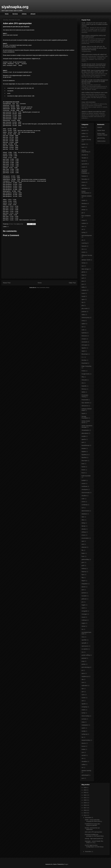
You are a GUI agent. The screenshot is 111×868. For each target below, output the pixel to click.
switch (83, 728)
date (83, 517)
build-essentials (86, 476)
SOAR (83, 200)
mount (83, 617)
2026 (85, 787)
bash (83, 147)
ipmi (83, 590)
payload (84, 658)
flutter (83, 553)
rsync (83, 695)
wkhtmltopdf (85, 775)
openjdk (84, 643)
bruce (83, 473)
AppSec (84, 348)
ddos (83, 520)
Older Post (72, 283)
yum (83, 778)
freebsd (84, 176)
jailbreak (84, 599)
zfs (8, 227)
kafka (83, 287)
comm (83, 502)
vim (83, 758)
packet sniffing (86, 655)
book (83, 464)
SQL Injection (85, 403)
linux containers (86, 216)
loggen (84, 605)
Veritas (84, 263)
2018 (85, 805)
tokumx (84, 743)
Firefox (84, 371)
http (83, 578)
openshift (84, 164)
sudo (83, 330)
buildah (84, 480)
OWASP (100, 127)
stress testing (85, 716)
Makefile (84, 386)
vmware (84, 339)
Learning (84, 243)
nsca (83, 637)
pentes (84, 664)
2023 (85, 793)
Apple (83, 351)
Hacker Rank (101, 130)
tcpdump (84, 333)
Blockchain (85, 354)
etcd (83, 544)
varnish (84, 755)
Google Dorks (86, 374)
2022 (85, 795)
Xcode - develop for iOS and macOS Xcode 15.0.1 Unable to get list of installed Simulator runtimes (95, 24)
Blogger (66, 864)
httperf (83, 581)
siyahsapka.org (15, 7)
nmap (83, 220)
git (82, 213)
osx (83, 652)
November (88, 852)
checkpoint (85, 489)
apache (84, 439)
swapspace (85, 725)
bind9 (83, 207)
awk (83, 442)
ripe (83, 689)
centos (83, 483)
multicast (84, 620)
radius (83, 315)
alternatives (85, 433)
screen (84, 698)
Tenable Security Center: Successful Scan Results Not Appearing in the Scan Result (94, 65)
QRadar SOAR (86, 260)
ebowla (84, 529)
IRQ (83, 377)
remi (83, 682)
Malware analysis (87, 196)
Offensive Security (87, 255)
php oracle (85, 308)
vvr (82, 767)
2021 (85, 798)
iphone (84, 587)
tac (82, 737)
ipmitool (84, 593)
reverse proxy (86, 318)
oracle (83, 167)
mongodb (84, 611)
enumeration (85, 538)
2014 (85, 815)
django (84, 526)
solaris (83, 710)
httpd (83, 275)
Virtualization (85, 430)
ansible (84, 436)
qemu (83, 673)
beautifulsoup (85, 445)
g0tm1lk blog (101, 138)
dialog (83, 523)
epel (83, 541)
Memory (84, 389)
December (88, 818)
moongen (84, 614)
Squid (83, 413)
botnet (83, 467)
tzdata (83, 749)
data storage (85, 269)
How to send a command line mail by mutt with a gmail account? (94, 36)
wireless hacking (86, 771)
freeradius (84, 179)
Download (84, 363)
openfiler (84, 640)
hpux (83, 575)
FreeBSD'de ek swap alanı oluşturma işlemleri (92, 825)
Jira (83, 383)
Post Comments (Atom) (43, 287)
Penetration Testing (85, 396)
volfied (83, 765)
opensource (85, 646)
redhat (83, 133)
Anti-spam (84, 345)
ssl (82, 229)
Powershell (85, 400)
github (83, 272)
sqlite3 (83, 324)
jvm (83, 602)
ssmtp (83, 713)
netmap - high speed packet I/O (94, 839)
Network (84, 246)
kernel (83, 161)
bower (83, 470)
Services (15, 14)
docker (84, 210)
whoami (33, 14)
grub (83, 565)
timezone (84, 336)
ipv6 (83, 278)
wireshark (84, 342)
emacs (83, 535)
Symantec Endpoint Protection (84, 172)
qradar (83, 144)
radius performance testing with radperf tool (94, 54)
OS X (83, 249)
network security (86, 140)
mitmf (83, 608)
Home (7, 14)
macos (83, 182)
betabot (84, 448)
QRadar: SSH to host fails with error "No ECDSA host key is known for (94, 48)
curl (83, 508)
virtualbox (84, 761)
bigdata (84, 452)
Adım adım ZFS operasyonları (93, 832)
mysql (83, 296)
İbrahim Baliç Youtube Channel (102, 134)
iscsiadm (84, 596)
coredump (84, 505)
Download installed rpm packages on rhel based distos (94, 835)
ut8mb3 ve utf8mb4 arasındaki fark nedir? (94, 112)
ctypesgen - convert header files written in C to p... (94, 842)
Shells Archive (101, 141)
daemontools (85, 511)
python (84, 136)
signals (84, 704)
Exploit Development (85, 192)
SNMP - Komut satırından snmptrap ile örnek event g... (94, 821)
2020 (85, 800)
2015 (85, 813)
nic (82, 629)
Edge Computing (86, 366)
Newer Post (7, 283)
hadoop (84, 569)
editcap (84, 532)
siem (83, 226)
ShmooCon (85, 406)
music (83, 293)
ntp (82, 302)
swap (83, 722)
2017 (85, 808)
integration (85, 584)
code (83, 499)
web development (87, 235)
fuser (83, 556)
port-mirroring (85, 667)
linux (83, 127)
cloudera (84, 496)
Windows (84, 204)
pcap (83, 661)
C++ (83, 357)
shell (83, 185)
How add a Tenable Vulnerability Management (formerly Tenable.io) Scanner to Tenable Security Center (95, 82)
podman (84, 312)
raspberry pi (85, 676)
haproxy (84, 572)
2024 (85, 790)
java (83, 281)
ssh (83, 327)
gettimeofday (85, 559)
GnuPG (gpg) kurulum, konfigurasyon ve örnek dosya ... (94, 847)
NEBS (83, 392)
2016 (85, 810)
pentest (84, 130)
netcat (83, 626)
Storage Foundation (85, 417)
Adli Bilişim (85, 188)
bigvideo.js (85, 455)
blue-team (84, 461)
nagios (83, 623)
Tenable (84, 158)
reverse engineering (85, 151)
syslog (83, 232)
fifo (82, 550)
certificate (84, 486)
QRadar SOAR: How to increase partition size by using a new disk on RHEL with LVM (95, 71)
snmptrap (84, 707)
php (83, 305)
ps (82, 670)
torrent (83, 746)
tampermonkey (86, 740)
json (83, 284)
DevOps (84, 360)
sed (83, 701)
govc (83, 562)
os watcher (85, 649)
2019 (85, 803)
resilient (84, 223)
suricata (84, 719)
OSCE (83, 252)
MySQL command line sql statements (92, 829)
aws (83, 266)
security (84, 155)
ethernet (84, 547)
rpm (83, 692)
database (84, 514)
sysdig (83, 731)
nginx (83, 299)
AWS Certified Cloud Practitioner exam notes (94, 93)
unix (83, 752)
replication (85, 686)
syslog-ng (84, 734)
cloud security (86, 493)
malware (84, 290)
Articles (24, 14)
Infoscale (84, 380)
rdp (83, 679)
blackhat (84, 458)
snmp (83, 321)
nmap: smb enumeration (89, 102)
